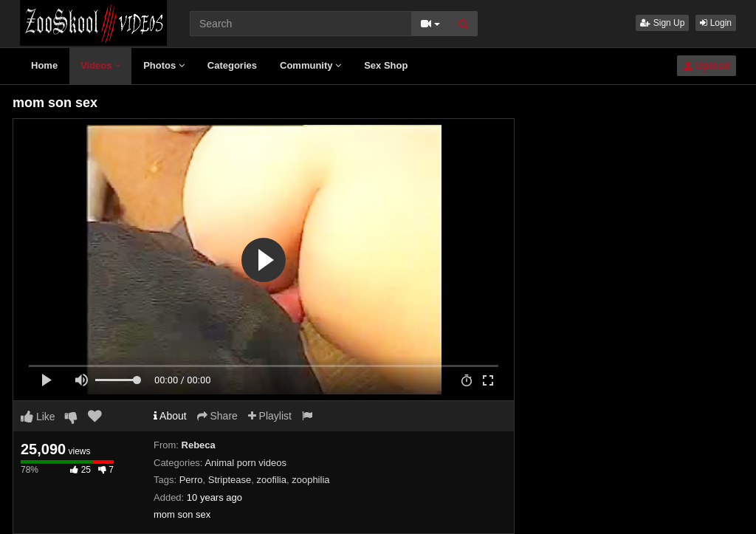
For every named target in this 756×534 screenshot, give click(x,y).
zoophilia (310, 480)
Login (716, 23)
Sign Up (662, 23)
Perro (191, 480)
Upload (707, 66)
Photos (164, 65)
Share (217, 416)
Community (310, 65)
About (170, 416)
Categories (232, 65)
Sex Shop (386, 65)
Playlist (270, 416)
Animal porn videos (245, 463)
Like (38, 417)
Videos (100, 65)
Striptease (230, 480)
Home (44, 65)
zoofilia (272, 480)
